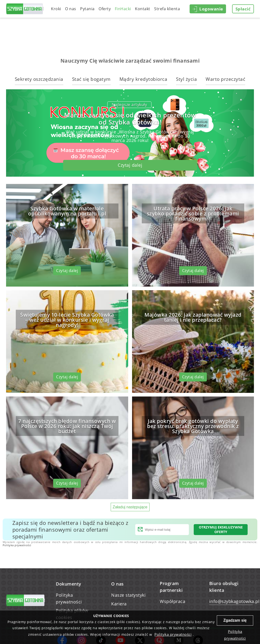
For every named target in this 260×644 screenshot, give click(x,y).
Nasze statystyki (128, 595)
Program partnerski (171, 587)
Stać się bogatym (91, 79)
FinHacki (123, 9)
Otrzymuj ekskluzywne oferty (221, 529)
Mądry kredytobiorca (143, 79)
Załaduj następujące (130, 507)
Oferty (105, 9)
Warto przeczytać (225, 79)
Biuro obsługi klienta (224, 587)
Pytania (87, 9)
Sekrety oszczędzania (39, 79)
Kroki (56, 9)
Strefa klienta (167, 9)
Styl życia (186, 79)
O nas (71, 9)
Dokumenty (69, 584)
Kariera (119, 604)
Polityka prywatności (17, 545)
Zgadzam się (235, 620)
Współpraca (172, 601)
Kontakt (143, 9)
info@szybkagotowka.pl (231, 601)
